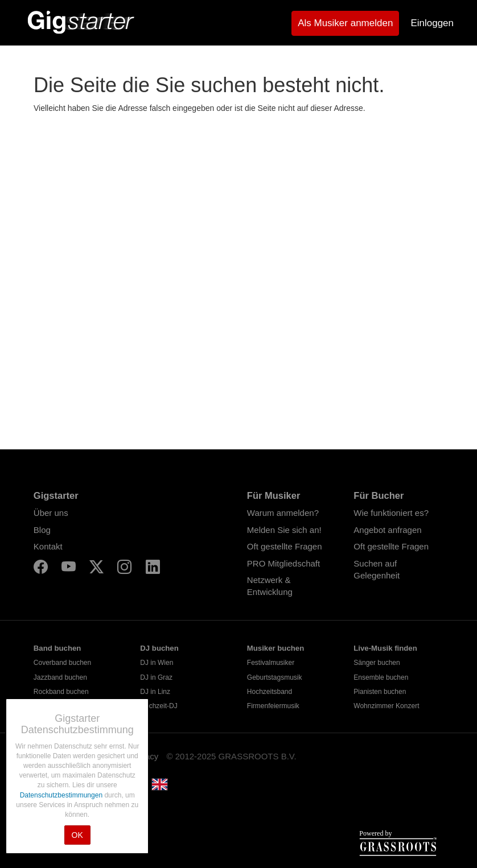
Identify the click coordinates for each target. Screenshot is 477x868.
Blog (42, 530)
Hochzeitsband (270, 692)
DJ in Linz (155, 692)
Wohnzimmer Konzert (386, 706)
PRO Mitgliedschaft (283, 563)
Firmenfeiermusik (273, 706)
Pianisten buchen (380, 692)
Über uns (51, 513)
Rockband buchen (61, 692)
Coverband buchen (62, 663)
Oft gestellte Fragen (285, 546)
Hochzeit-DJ (159, 706)
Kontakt (48, 546)
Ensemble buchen (381, 677)
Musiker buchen (275, 648)
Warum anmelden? (283, 513)
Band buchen (57, 648)
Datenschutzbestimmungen (62, 795)
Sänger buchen (377, 663)
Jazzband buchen (60, 677)
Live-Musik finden (385, 648)
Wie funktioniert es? (391, 513)
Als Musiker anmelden (345, 23)
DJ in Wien (157, 663)
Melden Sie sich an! (284, 530)
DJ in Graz (156, 677)
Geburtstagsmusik (275, 677)
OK (77, 835)
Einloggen (432, 23)
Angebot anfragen (387, 530)
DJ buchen (159, 648)
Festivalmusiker (271, 663)
